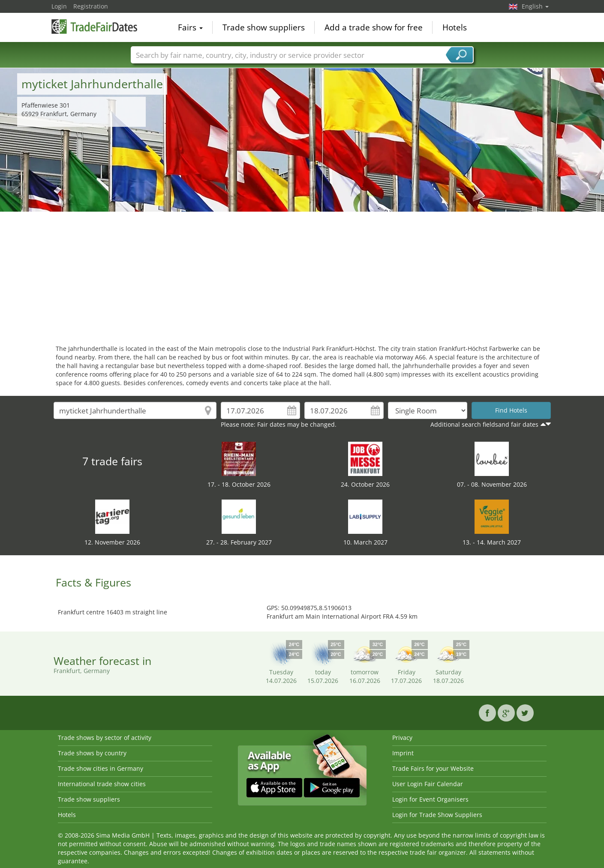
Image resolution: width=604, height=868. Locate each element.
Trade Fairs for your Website (433, 768)
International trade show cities (102, 784)
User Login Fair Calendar (428, 784)
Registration (91, 6)
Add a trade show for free (374, 27)
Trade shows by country (92, 753)
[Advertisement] (302, 276)
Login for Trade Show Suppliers (437, 815)
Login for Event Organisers (430, 799)
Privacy (402, 738)
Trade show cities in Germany (101, 768)
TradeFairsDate (94, 27)
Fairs (190, 27)
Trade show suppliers (264, 27)
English (535, 6)
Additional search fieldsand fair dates (484, 424)
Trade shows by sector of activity (105, 738)
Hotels (455, 27)
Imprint (403, 753)
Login (59, 6)
